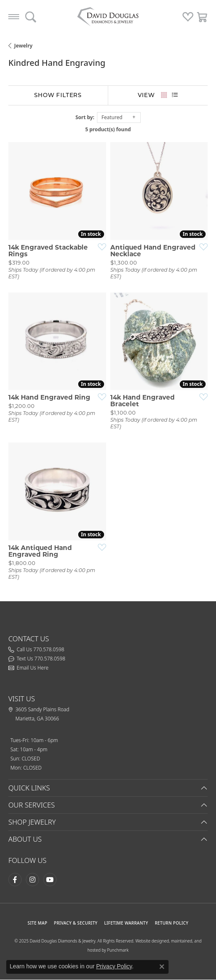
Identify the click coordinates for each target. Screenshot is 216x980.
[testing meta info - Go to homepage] (108, 17)
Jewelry (23, 46)
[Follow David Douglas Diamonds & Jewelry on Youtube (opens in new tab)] (50, 880)
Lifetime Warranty (126, 923)
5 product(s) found (108, 129)
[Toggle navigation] (14, 17)
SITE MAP (37, 923)
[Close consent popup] (162, 967)
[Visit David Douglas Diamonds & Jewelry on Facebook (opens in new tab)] (15, 880)
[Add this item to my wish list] (99, 247)
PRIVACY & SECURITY (76, 923)
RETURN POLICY (172, 923)
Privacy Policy (114, 966)
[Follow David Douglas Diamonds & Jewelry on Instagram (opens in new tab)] (32, 880)
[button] (31, 17)
